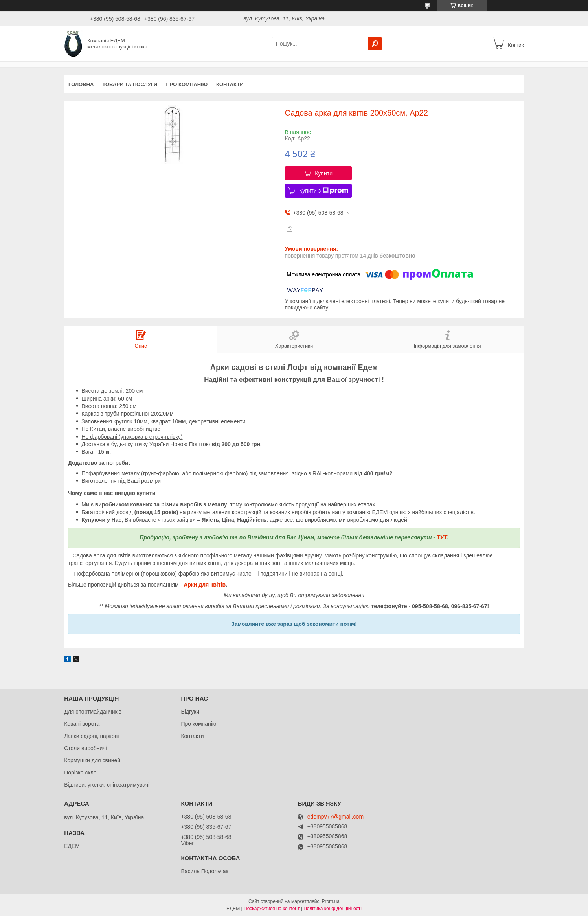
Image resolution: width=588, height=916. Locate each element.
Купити (324, 173)
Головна (81, 84)
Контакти (230, 84)
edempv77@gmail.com (335, 817)
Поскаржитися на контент (272, 909)
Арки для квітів (205, 585)
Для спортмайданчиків (93, 712)
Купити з (324, 191)
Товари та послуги (130, 84)
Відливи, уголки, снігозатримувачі (107, 785)
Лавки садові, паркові (91, 736)
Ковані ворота (82, 724)
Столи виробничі (85, 748)
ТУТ (442, 537)
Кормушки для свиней (92, 760)
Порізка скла (80, 773)
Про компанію (187, 84)
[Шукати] (375, 44)
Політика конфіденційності (333, 909)
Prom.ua (331, 901)
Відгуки (190, 712)
